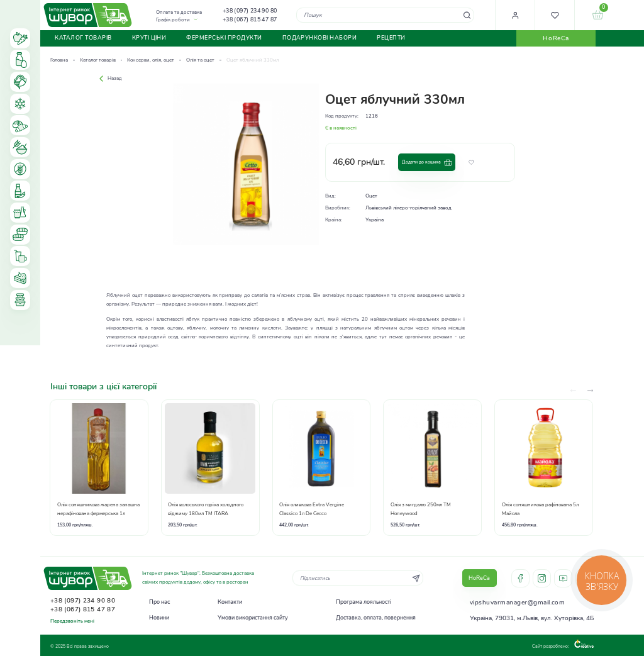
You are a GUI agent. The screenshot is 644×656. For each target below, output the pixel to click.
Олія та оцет (200, 60)
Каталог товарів (98, 60)
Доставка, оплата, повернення (376, 618)
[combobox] (385, 15)
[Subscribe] (416, 578)
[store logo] (88, 15)
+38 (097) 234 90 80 (250, 11)
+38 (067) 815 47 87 (250, 19)
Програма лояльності (364, 602)
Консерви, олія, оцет (151, 60)
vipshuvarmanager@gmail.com (517, 603)
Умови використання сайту (253, 618)
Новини (159, 618)
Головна (59, 60)
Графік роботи (173, 20)
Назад (109, 78)
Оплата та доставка (179, 12)
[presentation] (590, 391)
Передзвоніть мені (72, 621)
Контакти (230, 602)
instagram (542, 578)
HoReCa (556, 38)
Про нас (159, 602)
